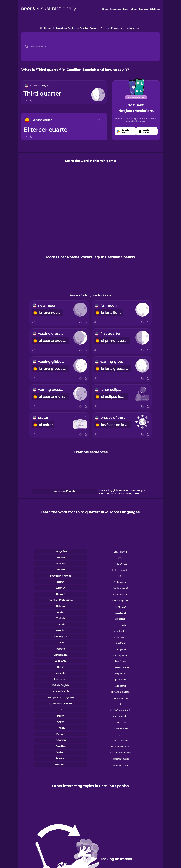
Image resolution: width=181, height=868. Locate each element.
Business (143, 9)
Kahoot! (133, 9)
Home (48, 28)
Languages (116, 9)
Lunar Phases (111, 28)
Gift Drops (155, 9)
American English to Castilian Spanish (77, 28)
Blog (125, 9)
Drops (105, 9)
